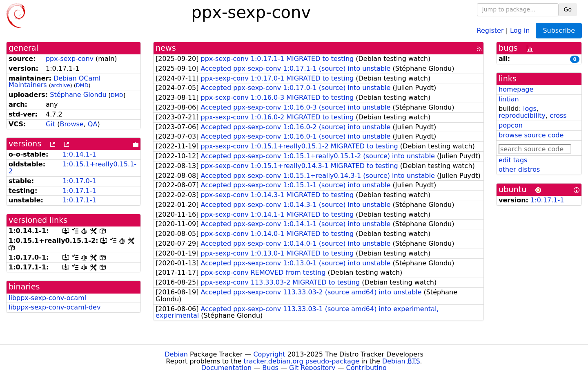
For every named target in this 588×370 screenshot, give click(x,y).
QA (93, 124)
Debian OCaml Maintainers (55, 82)
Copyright (269, 354)
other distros (519, 169)
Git (50, 124)
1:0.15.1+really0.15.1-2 (72, 168)
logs (530, 109)
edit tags (513, 160)
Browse (71, 124)
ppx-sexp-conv (70, 59)
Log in (520, 30)
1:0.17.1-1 (79, 191)
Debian (176, 354)
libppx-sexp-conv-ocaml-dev (55, 307)
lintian (509, 99)
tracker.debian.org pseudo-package (302, 361)
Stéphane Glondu (78, 95)
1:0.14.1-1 (79, 154)
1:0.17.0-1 (79, 181)
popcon (511, 125)
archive (61, 85)
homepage (516, 89)
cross (558, 115)
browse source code (531, 135)
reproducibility (522, 115)
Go (568, 9)
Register (490, 30)
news (166, 48)
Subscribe (559, 30)
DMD (82, 85)
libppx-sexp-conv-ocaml (47, 298)
